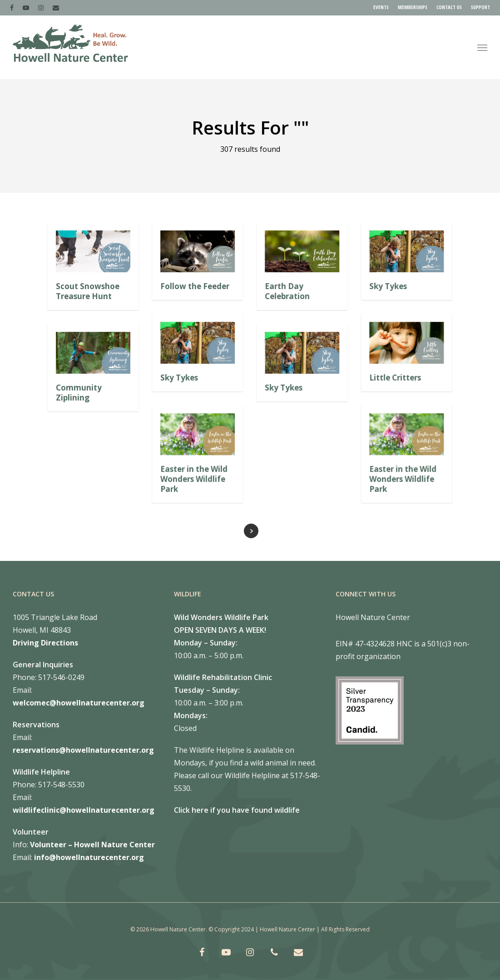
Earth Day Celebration (287, 291)
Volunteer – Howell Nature (79, 845)
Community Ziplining (79, 392)
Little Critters (395, 377)
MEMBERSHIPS (413, 7)
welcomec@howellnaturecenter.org (79, 703)
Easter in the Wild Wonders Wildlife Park (194, 479)
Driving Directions (45, 643)
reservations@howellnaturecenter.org (83, 750)
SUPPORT (480, 7)
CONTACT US (449, 7)
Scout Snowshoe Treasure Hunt (88, 291)
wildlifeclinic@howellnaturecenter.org (84, 810)
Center (141, 845)
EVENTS (381, 7)
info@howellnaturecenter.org (89, 857)
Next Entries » (251, 531)
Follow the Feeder (195, 286)
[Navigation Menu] (482, 47)
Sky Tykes (388, 286)
